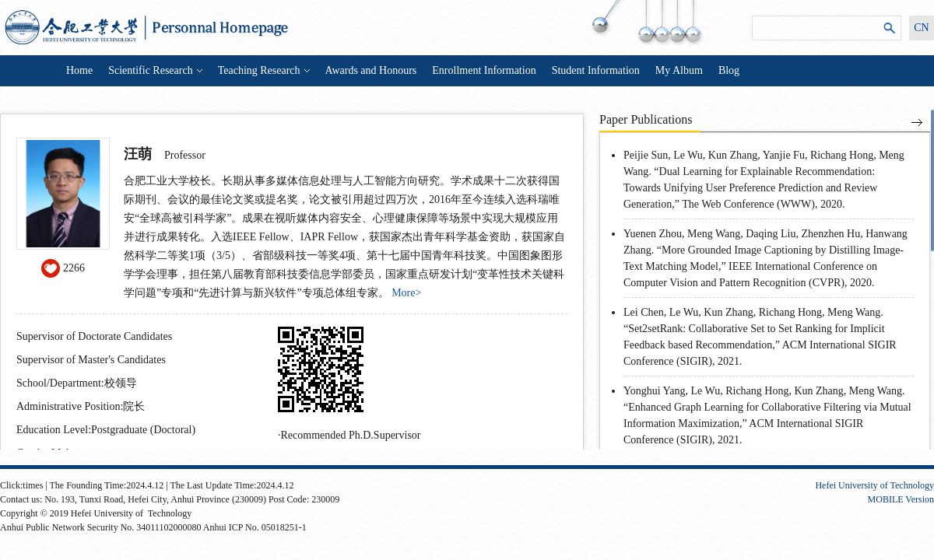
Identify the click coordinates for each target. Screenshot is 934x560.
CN (921, 28)
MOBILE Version (901, 499)
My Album (679, 70)
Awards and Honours (371, 70)
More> (406, 293)
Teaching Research (264, 70)
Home (79, 70)
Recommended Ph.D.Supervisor (351, 435)
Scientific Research (155, 70)
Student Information (596, 70)
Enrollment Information (484, 70)
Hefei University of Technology (874, 485)
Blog (729, 70)
